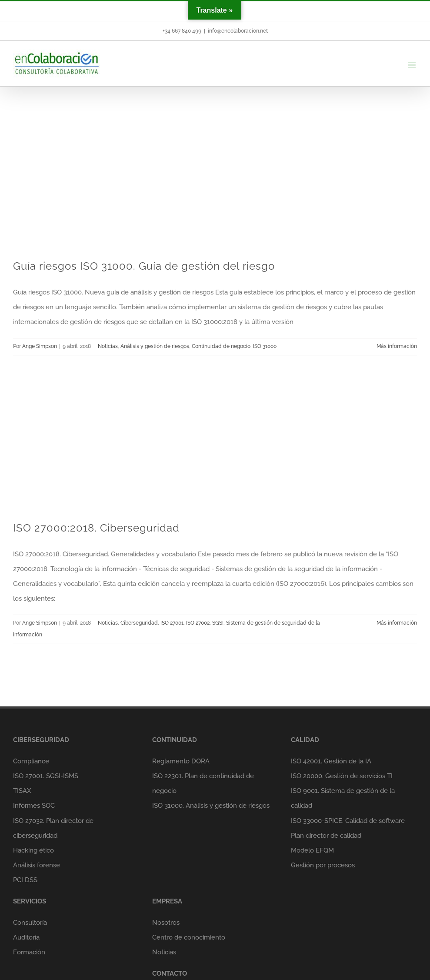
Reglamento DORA (181, 761)
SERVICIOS (30, 901)
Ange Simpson (40, 346)
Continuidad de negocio (221, 346)
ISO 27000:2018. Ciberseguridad (96, 528)
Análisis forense (37, 865)
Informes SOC (34, 806)
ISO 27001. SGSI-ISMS (46, 776)
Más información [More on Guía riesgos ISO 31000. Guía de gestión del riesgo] (397, 346)
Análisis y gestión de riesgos (155, 346)
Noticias (108, 346)
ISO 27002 (198, 623)
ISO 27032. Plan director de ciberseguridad (53, 828)
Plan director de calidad (326, 836)
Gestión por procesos (323, 865)
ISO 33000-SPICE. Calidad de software (348, 821)
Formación (29, 952)
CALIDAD (305, 740)
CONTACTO (170, 973)
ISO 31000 (265, 346)
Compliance (31, 761)
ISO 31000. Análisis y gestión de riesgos (211, 806)
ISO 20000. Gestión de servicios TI (342, 776)
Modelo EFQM (312, 850)
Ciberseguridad (139, 623)
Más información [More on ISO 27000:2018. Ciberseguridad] (397, 623)
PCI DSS (25, 880)
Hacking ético (33, 850)
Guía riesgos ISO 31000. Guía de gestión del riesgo (144, 266)
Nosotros (166, 923)
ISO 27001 (172, 623)
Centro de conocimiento (189, 937)
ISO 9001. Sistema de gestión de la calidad (343, 798)
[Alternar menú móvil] (412, 65)
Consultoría (30, 923)
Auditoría (26, 937)
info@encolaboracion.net (238, 31)
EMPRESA (167, 901)
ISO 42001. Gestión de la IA (331, 761)
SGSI (218, 623)
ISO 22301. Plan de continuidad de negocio (203, 783)
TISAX (22, 791)
